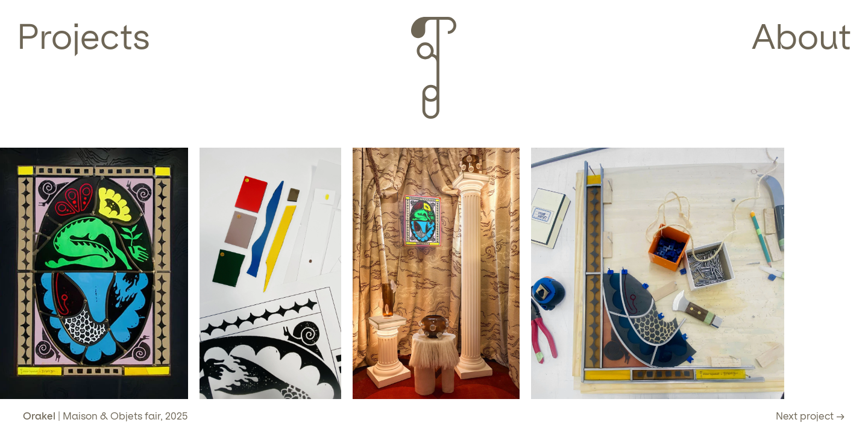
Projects (83, 36)
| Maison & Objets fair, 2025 (105, 416)
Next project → (810, 416)
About (801, 36)
